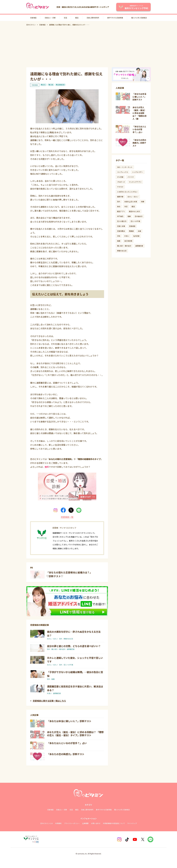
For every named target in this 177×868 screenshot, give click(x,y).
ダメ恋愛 (120, 177)
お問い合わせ (96, 823)
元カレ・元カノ (52, 639)
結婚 (53, 679)
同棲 (143, 202)
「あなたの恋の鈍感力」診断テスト (66, 754)
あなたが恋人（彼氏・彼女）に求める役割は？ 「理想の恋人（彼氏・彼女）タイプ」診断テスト (75, 734)
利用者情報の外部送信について (114, 823)
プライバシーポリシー (72, 823)
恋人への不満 (68, 665)
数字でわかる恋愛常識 (115, 18)
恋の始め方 (139, 216)
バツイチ (131, 177)
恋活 (65, 18)
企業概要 (85, 823)
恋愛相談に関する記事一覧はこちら (49, 701)
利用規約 (58, 823)
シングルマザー (138, 172)
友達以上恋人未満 (131, 202)
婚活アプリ (121, 211)
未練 (52, 85)
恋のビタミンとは (47, 823)
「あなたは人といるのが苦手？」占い (67, 743)
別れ (44, 85)
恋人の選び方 (122, 221)
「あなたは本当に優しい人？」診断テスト (69, 721)
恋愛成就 (132, 226)
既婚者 (131, 231)
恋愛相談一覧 (67, 517)
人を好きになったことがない (127, 192)
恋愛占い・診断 (50, 18)
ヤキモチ (120, 187)
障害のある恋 (68, 639)
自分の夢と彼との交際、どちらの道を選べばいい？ (74, 646)
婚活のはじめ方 (134, 211)
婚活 (77, 18)
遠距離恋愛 (61, 85)
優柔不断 (120, 197)
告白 (119, 206)
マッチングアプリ (135, 182)
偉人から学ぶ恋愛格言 (139, 18)
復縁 (129, 216)
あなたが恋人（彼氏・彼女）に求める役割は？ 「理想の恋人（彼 (140, 113)
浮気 (119, 236)
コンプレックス (123, 172)
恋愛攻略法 (121, 231)
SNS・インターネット (125, 167)
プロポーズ (121, 182)
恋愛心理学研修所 (87, 810)
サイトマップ (132, 823)
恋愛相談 (33, 18)
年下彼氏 (120, 216)
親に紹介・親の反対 (58, 649)
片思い (49, 693)
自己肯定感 (128, 241)
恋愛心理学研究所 (93, 18)
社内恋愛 (136, 236)
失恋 (126, 206)
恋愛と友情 (121, 226)
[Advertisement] (88, 47)
